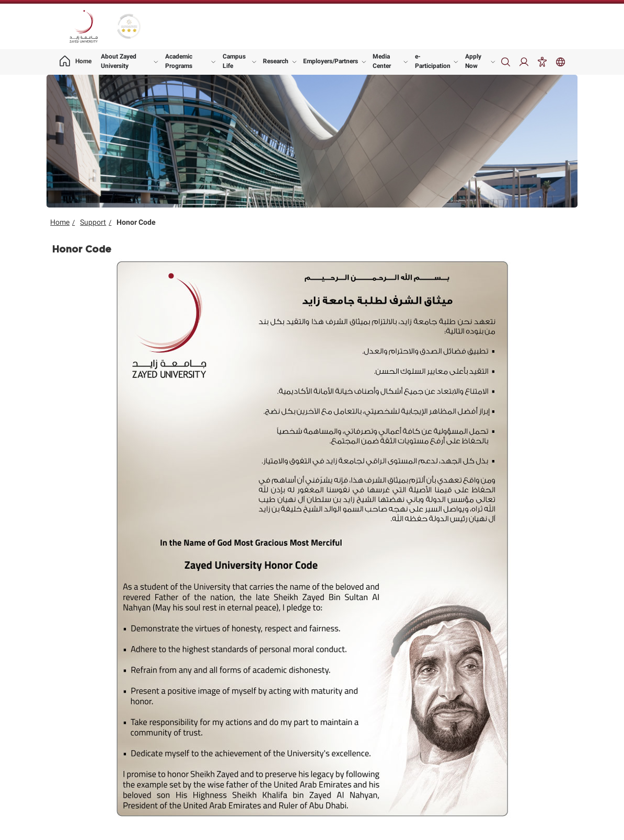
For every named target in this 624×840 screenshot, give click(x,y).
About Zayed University (119, 61)
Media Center (382, 61)
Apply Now (473, 61)
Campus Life (234, 61)
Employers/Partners (331, 61)
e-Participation (433, 61)
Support (93, 222)
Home (60, 222)
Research (276, 61)
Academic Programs (179, 61)
